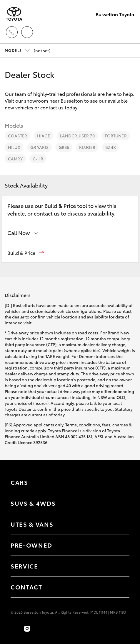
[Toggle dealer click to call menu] (12, 32)
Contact (26, 587)
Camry (15, 159)
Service (24, 566)
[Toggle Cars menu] (119, 482)
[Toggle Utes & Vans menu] (119, 524)
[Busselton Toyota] (14, 14)
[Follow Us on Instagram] (27, 629)
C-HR (38, 159)
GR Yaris (39, 147)
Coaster (17, 136)
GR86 (64, 147)
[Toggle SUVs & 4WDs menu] (119, 503)
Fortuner (116, 136)
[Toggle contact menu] (119, 545)
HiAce (44, 136)
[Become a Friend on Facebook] (14, 629)
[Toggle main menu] (128, 32)
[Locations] (27, 32)
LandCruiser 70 (77, 136)
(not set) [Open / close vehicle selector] (27, 50)
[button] (26, 253)
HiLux (14, 147)
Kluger (87, 147)
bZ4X (111, 147)
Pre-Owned (31, 545)
